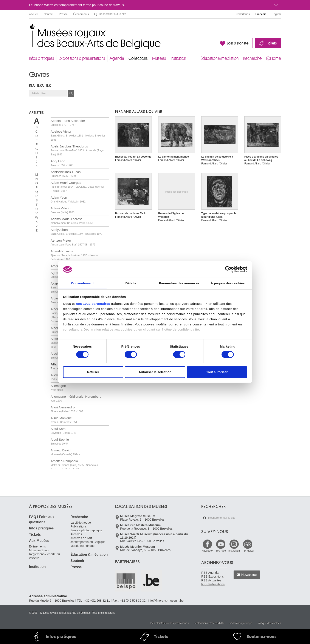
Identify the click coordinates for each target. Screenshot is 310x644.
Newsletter (249, 575)
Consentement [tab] (82, 283)
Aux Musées (39, 541)
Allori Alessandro (67, 409)
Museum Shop (39, 550)
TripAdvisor (248, 551)
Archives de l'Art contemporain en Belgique (88, 540)
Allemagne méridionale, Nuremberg (76, 398)
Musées (159, 58)
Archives (76, 534)
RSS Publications (213, 584)
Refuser (93, 372)
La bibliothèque (81, 523)
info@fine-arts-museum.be (166, 601)
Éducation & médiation (219, 58)
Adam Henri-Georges (77, 187)
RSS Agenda (210, 573)
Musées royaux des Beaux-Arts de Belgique (29, 28)
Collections (138, 58)
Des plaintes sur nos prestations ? (170, 623)
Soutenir (77, 561)
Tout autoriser (217, 372)
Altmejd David (65, 452)
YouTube (221, 551)
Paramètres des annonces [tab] (179, 283)
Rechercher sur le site (95, 14)
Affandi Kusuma (74, 255)
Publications (79, 526)
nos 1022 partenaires (93, 304)
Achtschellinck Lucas (66, 174)
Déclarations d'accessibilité (209, 623)
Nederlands (243, 14)
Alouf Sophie (60, 441)
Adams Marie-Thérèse (72, 221)
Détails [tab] (131, 283)
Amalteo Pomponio (75, 465)
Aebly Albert (77, 232)
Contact (49, 14)
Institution (178, 58)
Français (261, 14)
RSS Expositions (212, 577)
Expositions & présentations (82, 58)
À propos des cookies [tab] (228, 283)
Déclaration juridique (241, 623)
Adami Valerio (63, 210)
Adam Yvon (68, 199)
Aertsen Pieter (73, 242)
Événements (81, 14)
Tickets (271, 43)
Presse (63, 14)
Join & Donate (238, 43)
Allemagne (58, 388)
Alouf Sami (63, 431)
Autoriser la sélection (155, 372)
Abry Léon (62, 163)
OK (71, 94)
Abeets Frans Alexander (68, 123)
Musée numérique (82, 546)
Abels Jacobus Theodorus (77, 150)
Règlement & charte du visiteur (44, 556)
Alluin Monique (64, 420)
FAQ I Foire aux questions (42, 519)
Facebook (207, 551)
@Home (274, 58)
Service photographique (86, 530)
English (276, 14)
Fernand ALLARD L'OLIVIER (139, 112)
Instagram (234, 551)
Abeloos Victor (78, 135)
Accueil (34, 14)
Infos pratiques (42, 58)
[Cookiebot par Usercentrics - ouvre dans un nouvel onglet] (228, 269)
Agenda (117, 58)
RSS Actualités (211, 580)
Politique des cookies (269, 623)
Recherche (252, 58)
